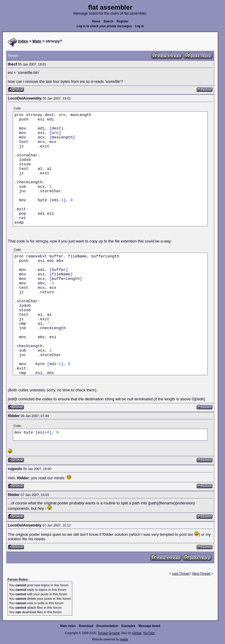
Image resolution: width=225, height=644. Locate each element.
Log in (140, 26)
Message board (150, 626)
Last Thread (181, 573)
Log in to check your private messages (104, 26)
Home (96, 21)
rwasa (124, 639)
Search (108, 21)
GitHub (137, 633)
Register (123, 21)
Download (86, 626)
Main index (68, 626)
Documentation (107, 626)
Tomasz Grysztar (108, 633)
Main (37, 41)
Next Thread (202, 573)
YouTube (149, 633)
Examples (128, 626)
